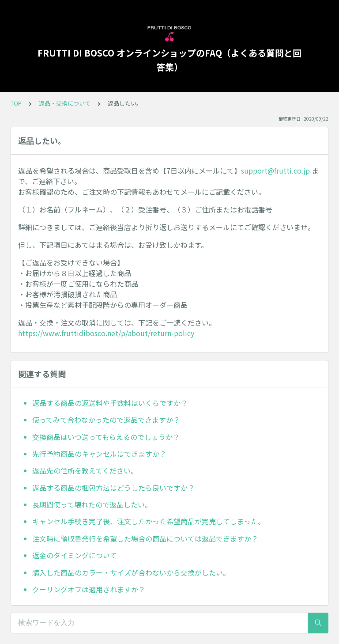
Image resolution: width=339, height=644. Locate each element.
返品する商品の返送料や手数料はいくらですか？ (110, 403)
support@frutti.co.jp (275, 170)
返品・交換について (65, 103)
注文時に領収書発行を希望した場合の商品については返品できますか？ (145, 538)
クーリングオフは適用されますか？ (89, 589)
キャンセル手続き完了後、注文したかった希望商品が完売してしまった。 (149, 521)
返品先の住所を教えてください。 (85, 470)
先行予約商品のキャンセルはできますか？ (99, 454)
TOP (16, 103)
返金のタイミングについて (75, 555)
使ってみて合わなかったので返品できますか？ (106, 420)
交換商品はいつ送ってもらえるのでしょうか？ (106, 437)
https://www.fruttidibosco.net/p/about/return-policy (106, 333)
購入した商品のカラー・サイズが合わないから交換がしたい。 (131, 572)
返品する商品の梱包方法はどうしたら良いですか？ (113, 488)
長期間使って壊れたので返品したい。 (92, 504)
